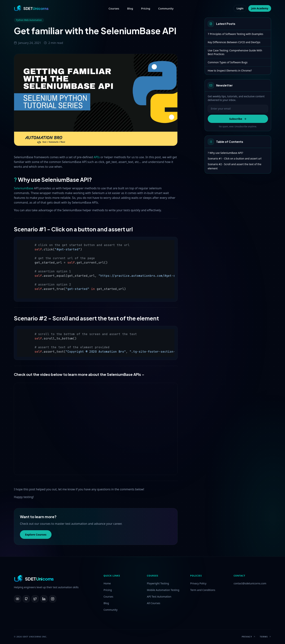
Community (166, 8)
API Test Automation (159, 597)
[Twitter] (35, 599)
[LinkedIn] (44, 599)
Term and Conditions (203, 590)
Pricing (146, 8)
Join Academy (260, 8)
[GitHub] (26, 599)
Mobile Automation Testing (163, 590)
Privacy (249, 637)
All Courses (154, 603)
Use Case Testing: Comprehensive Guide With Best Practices (235, 52)
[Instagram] (53, 599)
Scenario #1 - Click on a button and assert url (235, 158)
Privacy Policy (198, 583)
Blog (130, 8)
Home (107, 583)
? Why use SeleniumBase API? (225, 153)
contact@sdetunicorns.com (250, 583)
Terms (265, 637)
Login (240, 8)
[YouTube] (18, 599)
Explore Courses (36, 534)
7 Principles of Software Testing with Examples (235, 34)
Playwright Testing (158, 583)
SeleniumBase (24, 188)
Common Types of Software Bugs (228, 62)
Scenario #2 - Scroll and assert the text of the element (234, 166)
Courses (114, 8)
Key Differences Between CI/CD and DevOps (234, 42)
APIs (97, 157)
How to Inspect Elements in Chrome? (230, 71)
